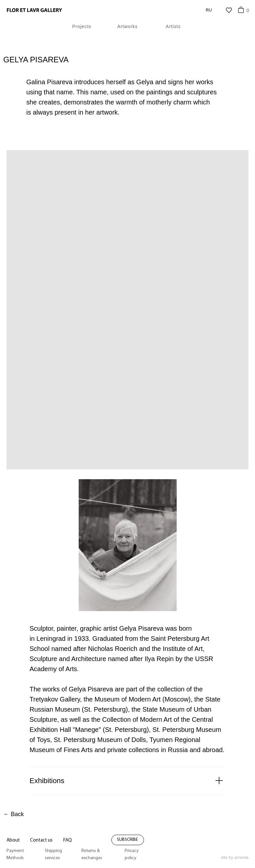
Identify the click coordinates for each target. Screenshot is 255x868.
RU (209, 10)
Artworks (127, 26)
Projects (82, 26)
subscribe (127, 840)
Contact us (41, 840)
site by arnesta (235, 857)
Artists (173, 26)
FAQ (68, 840)
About (13, 840)
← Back (14, 814)
